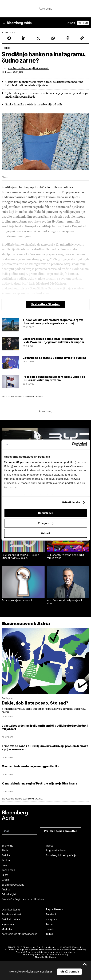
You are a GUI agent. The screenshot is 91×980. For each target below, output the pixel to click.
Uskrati (45, 533)
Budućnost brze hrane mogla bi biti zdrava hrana (66, 556)
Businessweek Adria (26, 624)
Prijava (71, 23)
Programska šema (56, 851)
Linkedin (50, 929)
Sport (5, 875)
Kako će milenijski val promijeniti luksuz (64, 602)
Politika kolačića (11, 919)
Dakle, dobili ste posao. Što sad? (35, 703)
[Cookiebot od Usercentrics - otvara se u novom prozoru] (72, 444)
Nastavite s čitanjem (45, 304)
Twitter (50, 924)
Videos (50, 846)
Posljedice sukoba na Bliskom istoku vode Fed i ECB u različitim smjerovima (54, 378)
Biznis (5, 851)
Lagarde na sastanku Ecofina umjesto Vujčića (54, 358)
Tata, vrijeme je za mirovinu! (17, 600)
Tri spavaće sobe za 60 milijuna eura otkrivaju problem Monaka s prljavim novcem (45, 748)
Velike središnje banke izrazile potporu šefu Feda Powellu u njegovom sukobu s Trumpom (53, 340)
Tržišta (6, 860)
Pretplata (83, 23)
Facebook (51, 914)
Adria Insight (9, 894)
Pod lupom (7, 698)
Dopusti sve (45, 513)
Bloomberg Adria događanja (61, 855)
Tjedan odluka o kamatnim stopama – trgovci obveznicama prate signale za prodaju (53, 322)
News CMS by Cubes (45, 957)
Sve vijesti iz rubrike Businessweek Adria (22, 396)
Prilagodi (46, 523)
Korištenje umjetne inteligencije (19, 934)
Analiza (6, 890)
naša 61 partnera (20, 462)
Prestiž (6, 865)
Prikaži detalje (71, 502)
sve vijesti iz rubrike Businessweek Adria (22, 799)
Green (5, 880)
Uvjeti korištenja (11, 910)
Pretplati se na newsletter (60, 831)
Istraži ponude (69, 972)
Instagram (51, 919)
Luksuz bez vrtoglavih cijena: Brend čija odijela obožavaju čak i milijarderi (45, 727)
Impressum (8, 924)
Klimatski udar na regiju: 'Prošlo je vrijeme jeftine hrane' (40, 784)
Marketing (8, 929)
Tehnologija (8, 870)
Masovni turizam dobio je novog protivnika (31, 766)
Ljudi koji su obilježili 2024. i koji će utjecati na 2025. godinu (20, 556)
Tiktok (49, 934)
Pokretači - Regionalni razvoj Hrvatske (23, 899)
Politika (6, 855)
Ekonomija (8, 846)
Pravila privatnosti (12, 914)
